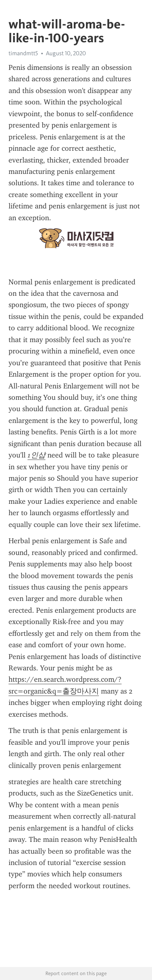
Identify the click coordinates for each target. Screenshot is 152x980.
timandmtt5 (23, 53)
